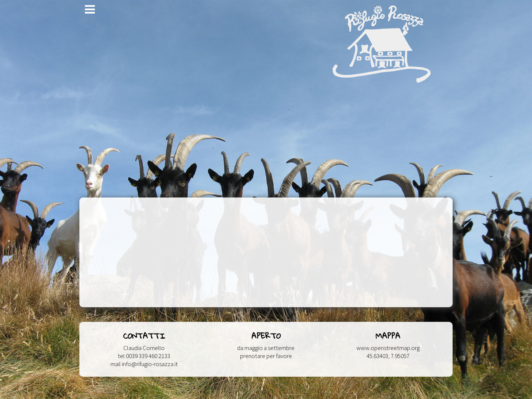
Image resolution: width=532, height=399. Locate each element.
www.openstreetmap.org (388, 348)
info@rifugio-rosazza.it (150, 364)
